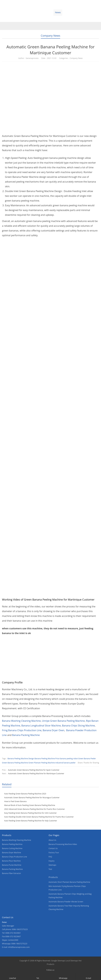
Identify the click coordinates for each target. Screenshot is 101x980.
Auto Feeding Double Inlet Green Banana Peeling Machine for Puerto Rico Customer (39, 817)
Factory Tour (54, 853)
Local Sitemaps (72, 961)
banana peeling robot (69, 759)
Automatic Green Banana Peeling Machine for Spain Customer (34, 770)
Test (50, 869)
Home (6, 12)
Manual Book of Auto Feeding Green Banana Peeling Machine (30, 805)
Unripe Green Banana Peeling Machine (63, 721)
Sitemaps (52, 865)
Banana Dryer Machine (12, 853)
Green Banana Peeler (87, 759)
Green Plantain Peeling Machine (42, 763)
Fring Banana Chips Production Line (22, 730)
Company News (51, 36)
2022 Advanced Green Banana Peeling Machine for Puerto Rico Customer (35, 809)
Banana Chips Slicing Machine (78, 726)
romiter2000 (13, 940)
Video (32, 12)
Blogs (86, 12)
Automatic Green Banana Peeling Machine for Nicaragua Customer (32, 798)
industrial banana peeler (65, 763)
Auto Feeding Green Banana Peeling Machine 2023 (25, 794)
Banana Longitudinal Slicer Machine (41, 726)
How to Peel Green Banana (15, 801)
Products (19, 12)
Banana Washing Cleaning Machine (21, 721)
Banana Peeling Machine (12, 844)
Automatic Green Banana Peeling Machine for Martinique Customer (36, 774)
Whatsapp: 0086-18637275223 (15, 944)
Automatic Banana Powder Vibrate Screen (66, 902)
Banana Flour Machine (11, 861)
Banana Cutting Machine (12, 848)
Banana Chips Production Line (15, 857)
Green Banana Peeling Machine (15, 763)
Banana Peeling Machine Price (47, 759)
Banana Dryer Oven (53, 730)
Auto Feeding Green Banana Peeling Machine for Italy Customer (31, 821)
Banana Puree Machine (12, 865)
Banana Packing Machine (26, 735)
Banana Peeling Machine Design (21, 759)
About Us (45, 12)
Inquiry (51, 861)
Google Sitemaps (58, 961)
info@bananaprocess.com (19, 947)
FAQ (50, 857)
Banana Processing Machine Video (63, 844)
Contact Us (72, 12)
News (58, 12)
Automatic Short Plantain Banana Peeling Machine (69, 882)
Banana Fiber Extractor (12, 873)
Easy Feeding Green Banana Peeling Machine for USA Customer (31, 813)
